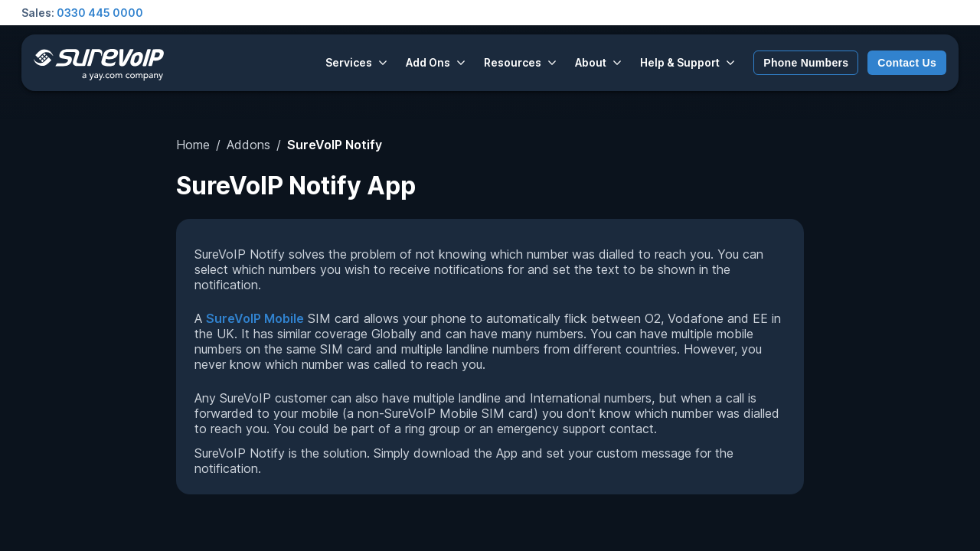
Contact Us (907, 63)
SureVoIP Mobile (255, 318)
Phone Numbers (806, 63)
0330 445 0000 (100, 13)
